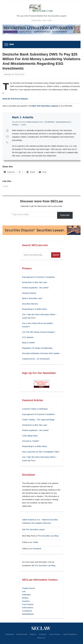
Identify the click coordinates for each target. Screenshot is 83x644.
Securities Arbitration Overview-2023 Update (40, 347)
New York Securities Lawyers (45, 105)
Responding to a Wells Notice (34, 308)
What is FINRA (28, 337)
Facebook (37, 539)
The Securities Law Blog (48, 527)
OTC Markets (28, 332)
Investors (26, 591)
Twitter (35, 533)
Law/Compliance (66, 623)
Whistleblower (28, 603)
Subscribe (65, 215)
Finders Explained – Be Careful (35, 287)
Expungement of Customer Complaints (38, 276)
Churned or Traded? (30, 433)
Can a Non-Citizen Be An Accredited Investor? (41, 321)
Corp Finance (28, 594)
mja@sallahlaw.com (63, 121)
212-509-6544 (49, 121)
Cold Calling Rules (30, 428)
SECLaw (41, 617)
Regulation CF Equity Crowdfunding (37, 342)
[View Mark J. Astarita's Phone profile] (7, 142)
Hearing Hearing (29, 292)
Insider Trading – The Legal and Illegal (38, 413)
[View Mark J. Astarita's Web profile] (7, 130)
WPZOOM (47, 640)
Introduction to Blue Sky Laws (34, 282)
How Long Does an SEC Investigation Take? (40, 444)
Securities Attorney (30, 302)
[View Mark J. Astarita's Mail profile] (7, 136)
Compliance (27, 600)
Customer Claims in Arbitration (34, 402)
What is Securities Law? (32, 297)
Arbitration (26, 585)
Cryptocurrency (28, 579)
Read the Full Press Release (15, 99)
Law (24, 582)
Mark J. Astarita (23, 117)
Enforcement (27, 597)
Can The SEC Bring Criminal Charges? (38, 326)
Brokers (25, 588)
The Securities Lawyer (35, 521)
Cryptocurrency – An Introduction (35, 352)
